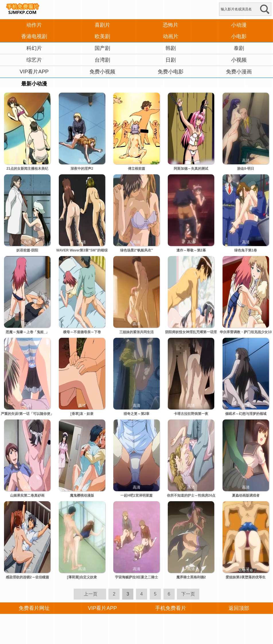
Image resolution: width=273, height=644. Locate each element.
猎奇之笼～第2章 (137, 414)
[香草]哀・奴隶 (82, 414)
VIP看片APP (34, 72)
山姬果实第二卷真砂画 (27, 495)
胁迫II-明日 (246, 169)
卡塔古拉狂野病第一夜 (191, 414)
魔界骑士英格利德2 (191, 577)
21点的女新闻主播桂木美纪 (27, 169)
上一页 (91, 594)
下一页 (188, 594)
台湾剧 (102, 60)
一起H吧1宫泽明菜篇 (136, 495)
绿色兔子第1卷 (246, 250)
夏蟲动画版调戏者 (246, 495)
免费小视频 (102, 72)
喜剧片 (102, 25)
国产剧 (102, 48)
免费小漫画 (239, 72)
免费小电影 (171, 72)
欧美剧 (102, 36)
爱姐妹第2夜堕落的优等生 (246, 577)
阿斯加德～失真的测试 (191, 169)
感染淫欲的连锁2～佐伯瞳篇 (27, 577)
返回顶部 (239, 608)
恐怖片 (171, 25)
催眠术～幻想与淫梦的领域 (246, 414)
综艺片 (34, 60)
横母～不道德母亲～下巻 (82, 332)
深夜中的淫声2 (82, 169)
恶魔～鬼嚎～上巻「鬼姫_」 (27, 332)
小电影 (239, 36)
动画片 (171, 36)
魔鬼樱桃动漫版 (82, 495)
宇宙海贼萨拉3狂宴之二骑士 (137, 577)
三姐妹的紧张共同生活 (136, 332)
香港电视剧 (34, 36)
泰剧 (239, 48)
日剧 (171, 60)
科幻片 (34, 48)
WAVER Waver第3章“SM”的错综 (82, 250)
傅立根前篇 (136, 169)
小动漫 (239, 25)
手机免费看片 (171, 608)
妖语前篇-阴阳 (27, 250)
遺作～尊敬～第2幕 (191, 250)
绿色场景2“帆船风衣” (137, 250)
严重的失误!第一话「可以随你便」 (27, 414)
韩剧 (171, 48)
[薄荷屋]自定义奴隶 (82, 577)
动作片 (34, 25)
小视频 (239, 60)
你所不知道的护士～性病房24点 (191, 495)
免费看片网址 (34, 608)
